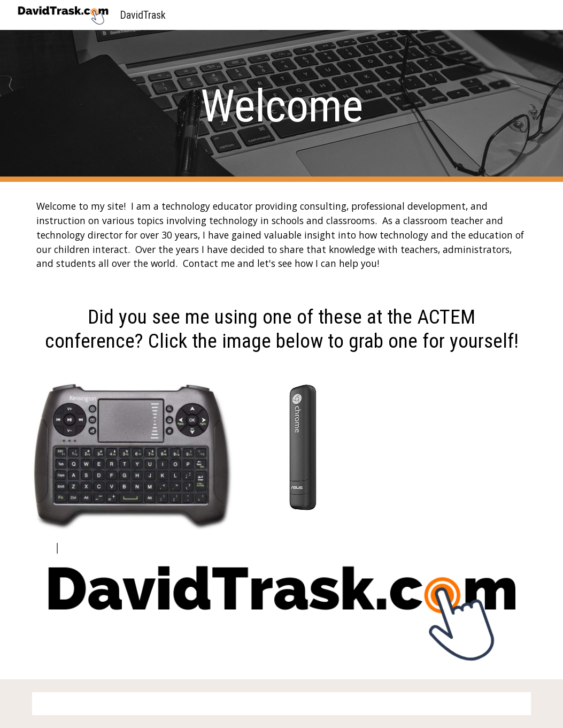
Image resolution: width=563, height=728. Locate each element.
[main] (281, 106)
